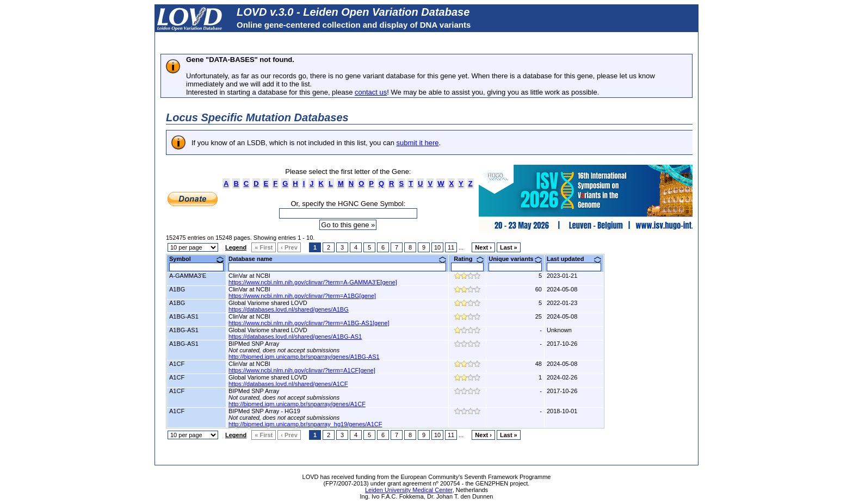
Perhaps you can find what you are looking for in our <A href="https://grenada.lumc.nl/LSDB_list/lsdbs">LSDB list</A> (426, 283)
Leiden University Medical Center (409, 490)
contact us (371, 92)
